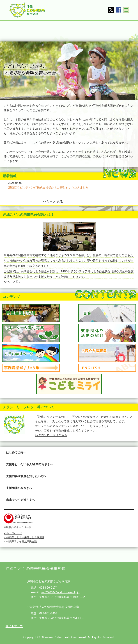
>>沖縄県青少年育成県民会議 (20, 542)
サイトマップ (14, 626)
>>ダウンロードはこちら (51, 435)
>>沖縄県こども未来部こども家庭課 (24, 537)
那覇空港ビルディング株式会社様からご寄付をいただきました (48, 188)
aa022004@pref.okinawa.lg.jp (60, 592)
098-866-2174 (48, 588)
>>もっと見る (52, 202)
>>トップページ (13, 533)
